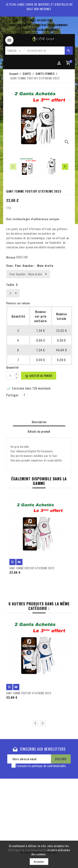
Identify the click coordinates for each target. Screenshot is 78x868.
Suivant (43, 723)
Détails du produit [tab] (39, 431)
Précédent (35, 723)
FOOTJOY (22, 257)
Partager (24, 395)
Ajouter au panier (39, 376)
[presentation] (13, 167)
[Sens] (28, 274)
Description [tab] (39, 422)
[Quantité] (10, 376)
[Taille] (13, 293)
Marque (11, 257)
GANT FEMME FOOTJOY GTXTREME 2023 (32, 568)
